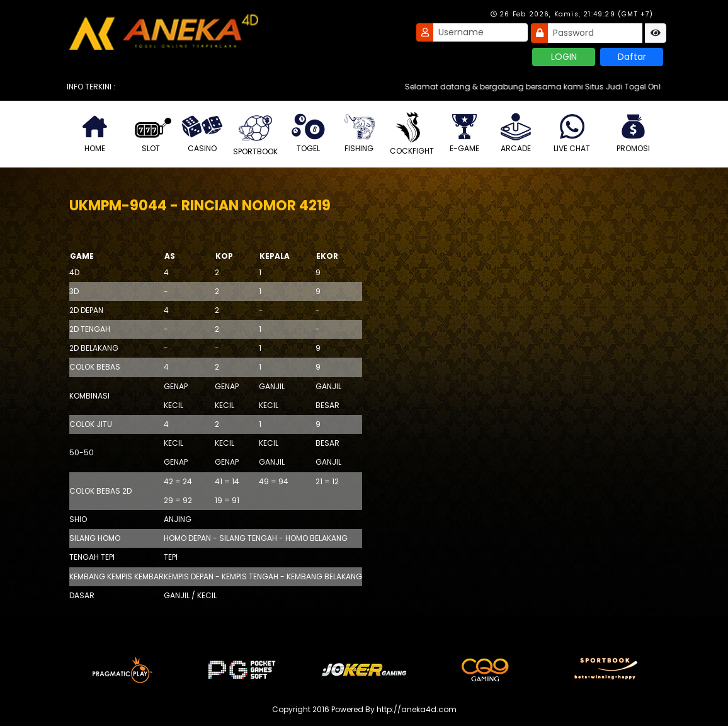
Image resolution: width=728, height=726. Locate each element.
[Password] (595, 33)
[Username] (481, 32)
